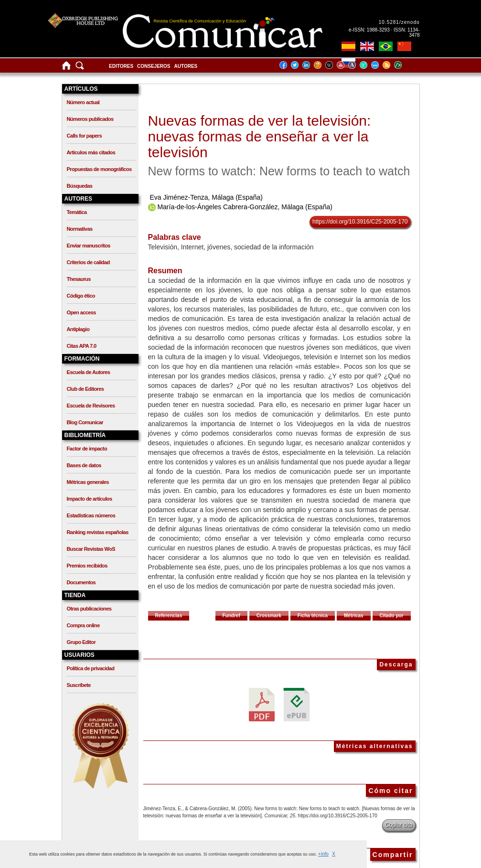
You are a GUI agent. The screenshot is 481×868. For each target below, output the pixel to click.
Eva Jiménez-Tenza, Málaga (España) (206, 197)
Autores (186, 66)
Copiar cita (399, 825)
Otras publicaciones (89, 609)
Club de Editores (86, 389)
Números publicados (90, 119)
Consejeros (154, 66)
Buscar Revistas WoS (91, 549)
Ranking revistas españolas (98, 532)
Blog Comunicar (85, 422)
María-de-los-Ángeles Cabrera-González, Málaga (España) (245, 207)
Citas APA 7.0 (82, 346)
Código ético (81, 296)
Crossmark (269, 616)
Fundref (231, 616)
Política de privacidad (91, 668)
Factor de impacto (87, 449)
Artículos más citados (91, 152)
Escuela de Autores (89, 372)
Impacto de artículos (90, 499)
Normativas (80, 229)
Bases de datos (84, 465)
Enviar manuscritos (89, 246)
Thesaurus (79, 279)
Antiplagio (78, 329)
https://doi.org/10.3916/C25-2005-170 (360, 222)
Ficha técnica (313, 616)
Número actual (83, 102)
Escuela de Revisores (91, 406)
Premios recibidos (87, 566)
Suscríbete (79, 685)
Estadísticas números (91, 515)
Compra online (83, 625)
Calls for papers (85, 136)
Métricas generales (88, 482)
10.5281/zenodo (399, 22)
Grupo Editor (81, 642)
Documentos (81, 582)
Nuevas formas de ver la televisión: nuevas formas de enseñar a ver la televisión (260, 136)
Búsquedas (80, 186)
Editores (121, 66)
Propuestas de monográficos (99, 169)
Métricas (354, 616)
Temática (77, 212)
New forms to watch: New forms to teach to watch (279, 171)
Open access (81, 312)
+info (323, 854)
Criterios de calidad (88, 262)
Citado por (392, 616)
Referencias (169, 616)
